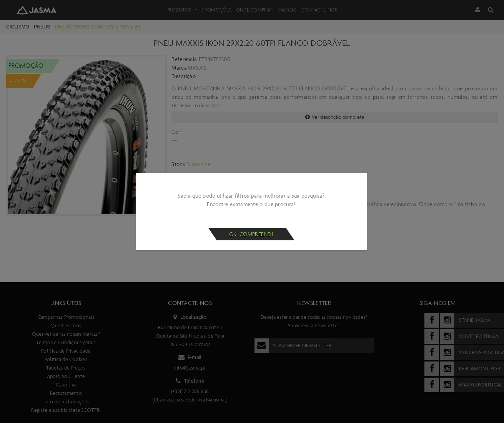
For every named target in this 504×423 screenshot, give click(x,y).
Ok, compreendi (251, 234)
